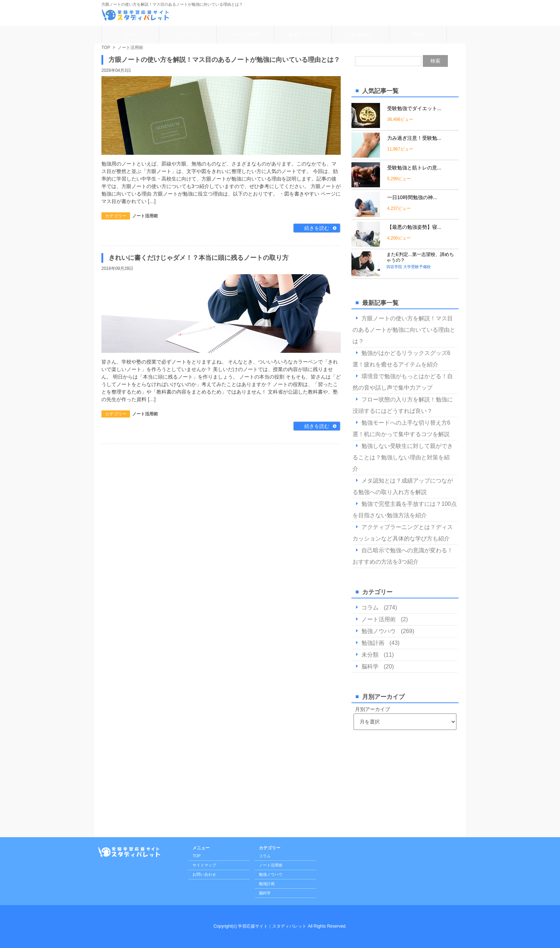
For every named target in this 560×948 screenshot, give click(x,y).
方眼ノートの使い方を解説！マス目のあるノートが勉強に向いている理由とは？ (224, 60)
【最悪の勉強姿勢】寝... (414, 227)
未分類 (370, 655)
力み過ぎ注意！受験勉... (414, 138)
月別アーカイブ (372, 709)
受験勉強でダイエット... (414, 108)
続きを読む (317, 228)
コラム (188, 34)
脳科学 (418, 34)
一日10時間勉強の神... (412, 197)
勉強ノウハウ (303, 34)
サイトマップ (204, 865)
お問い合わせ (204, 874)
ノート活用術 (245, 34)
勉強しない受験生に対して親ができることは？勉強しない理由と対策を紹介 (403, 457)
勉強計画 (360, 34)
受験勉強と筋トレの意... (414, 168)
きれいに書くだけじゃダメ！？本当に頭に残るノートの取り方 (199, 258)
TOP (131, 34)
